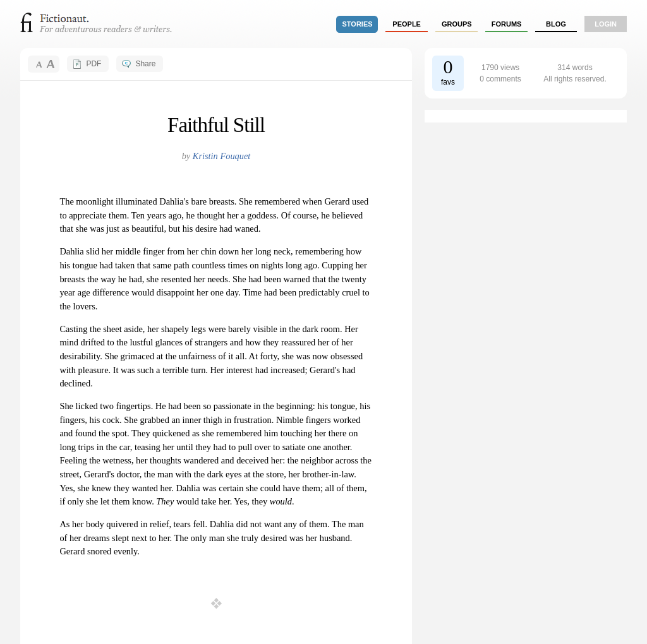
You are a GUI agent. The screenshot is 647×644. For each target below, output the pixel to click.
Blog (556, 24)
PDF (94, 64)
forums (507, 24)
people (407, 24)
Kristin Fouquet (222, 156)
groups (457, 24)
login (606, 24)
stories (358, 24)
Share (145, 64)
